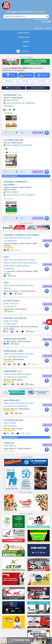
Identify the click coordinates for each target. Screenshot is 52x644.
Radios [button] (26, 46)
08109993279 (9, 269)
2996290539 (30, 103)
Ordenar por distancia (14, 88)
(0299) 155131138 (11, 403)
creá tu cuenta (39, 28)
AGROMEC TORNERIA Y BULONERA (21, 235)
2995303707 (12, 307)
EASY (6, 257)
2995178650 (12, 324)
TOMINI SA (9, 443)
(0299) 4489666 (12, 145)
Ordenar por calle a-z (38, 88)
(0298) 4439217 (10, 286)
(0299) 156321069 (11, 354)
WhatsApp (28, 81)
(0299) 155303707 (11, 304)
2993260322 (27, 145)
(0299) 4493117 (23, 260)
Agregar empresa (23, 33)
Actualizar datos (24, 37)
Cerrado (14, 152)
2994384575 (30, 195)
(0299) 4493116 (10, 260)
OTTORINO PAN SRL (13, 140)
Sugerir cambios (38, 133)
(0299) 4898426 (12, 192)
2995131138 (12, 406)
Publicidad (46, 22)
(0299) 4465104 (12, 100)
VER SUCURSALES (10, 176)
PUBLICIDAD (26, 57)
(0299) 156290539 (14, 103)
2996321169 (22, 357)
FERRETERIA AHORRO (15, 339)
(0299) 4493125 (23, 266)
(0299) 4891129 (10, 446)
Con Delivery (43, 81)
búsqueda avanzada (42, 19)
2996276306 (22, 406)
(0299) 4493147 (10, 266)
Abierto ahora (11, 81)
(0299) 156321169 (26, 354)
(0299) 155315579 (14, 195)
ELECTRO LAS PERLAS (15, 318)
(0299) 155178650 (11, 321)
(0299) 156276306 (26, 403)
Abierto (9, 113)
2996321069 (12, 357)
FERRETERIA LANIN (13, 351)
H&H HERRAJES (12, 400)
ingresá (48, 28)
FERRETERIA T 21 (12, 95)
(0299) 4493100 (18, 263)
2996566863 (8, 106)
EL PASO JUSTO (12, 301)
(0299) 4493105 (30, 263)
